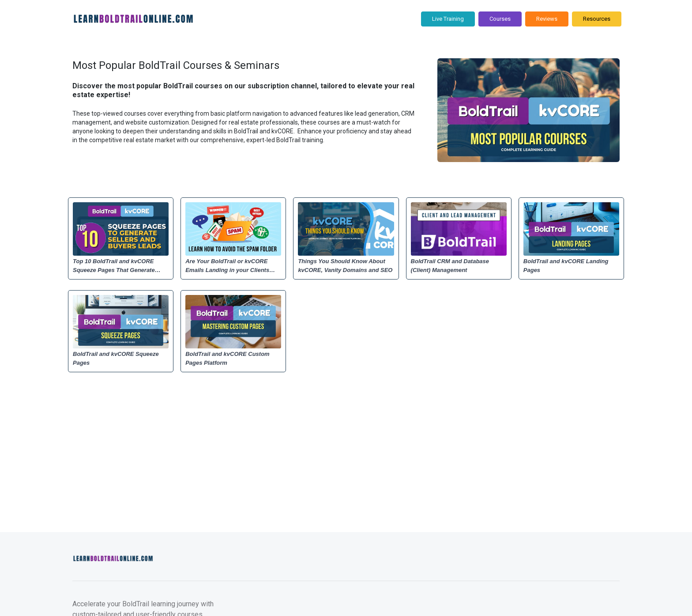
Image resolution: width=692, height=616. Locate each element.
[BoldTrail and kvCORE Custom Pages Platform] (233, 358)
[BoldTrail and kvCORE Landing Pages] (571, 266)
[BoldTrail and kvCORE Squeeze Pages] (121, 358)
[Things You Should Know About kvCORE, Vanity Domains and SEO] (346, 266)
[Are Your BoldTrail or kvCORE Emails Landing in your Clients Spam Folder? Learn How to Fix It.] (233, 266)
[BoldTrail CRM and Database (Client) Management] (459, 266)
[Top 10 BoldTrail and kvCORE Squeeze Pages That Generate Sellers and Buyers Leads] (121, 266)
